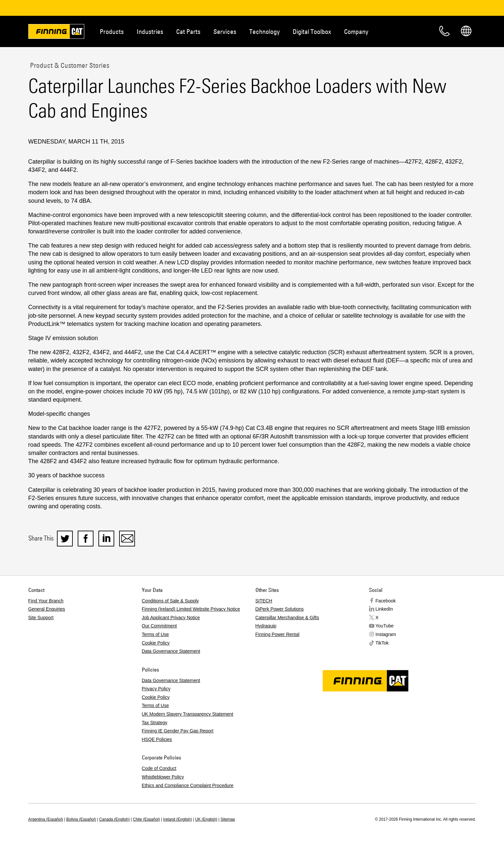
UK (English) (206, 819)
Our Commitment (159, 626)
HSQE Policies (157, 739)
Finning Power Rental (278, 634)
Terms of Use (155, 634)
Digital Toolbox (312, 31)
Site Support (41, 618)
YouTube (385, 626)
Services (225, 31)
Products (112, 31)
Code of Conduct (159, 768)
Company (356, 31)
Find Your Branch (46, 601)
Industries (150, 31)
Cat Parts (188, 31)
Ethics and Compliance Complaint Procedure (188, 785)
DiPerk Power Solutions (280, 609)
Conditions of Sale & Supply (171, 601)
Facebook (386, 601)
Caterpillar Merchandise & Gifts (287, 618)
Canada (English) (114, 819)
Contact (444, 31)
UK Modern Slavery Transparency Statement (188, 714)
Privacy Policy (156, 689)
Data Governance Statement (171, 651)
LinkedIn (384, 609)
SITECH (264, 601)
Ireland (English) (178, 819)
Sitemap (228, 819)
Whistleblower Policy (163, 777)
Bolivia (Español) (81, 819)
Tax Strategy (155, 723)
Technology (265, 31)
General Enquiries (47, 609)
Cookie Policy (156, 643)
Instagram (386, 634)
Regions (466, 31)
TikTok (382, 643)
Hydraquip (266, 626)
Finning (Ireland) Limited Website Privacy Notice (191, 609)
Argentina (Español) (46, 819)
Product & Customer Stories (69, 65)
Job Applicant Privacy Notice (171, 618)
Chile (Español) (146, 819)
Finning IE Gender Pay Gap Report (178, 731)
